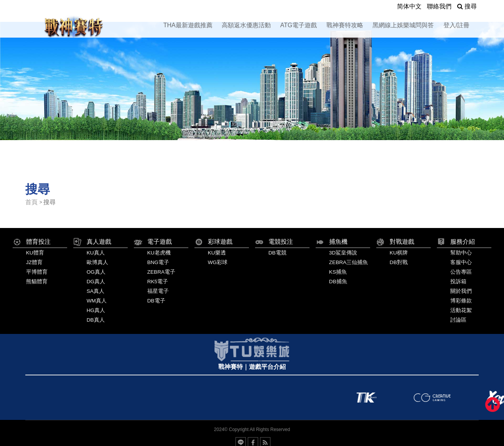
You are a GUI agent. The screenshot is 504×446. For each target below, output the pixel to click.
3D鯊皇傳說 (343, 253)
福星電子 (158, 291)
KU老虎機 (159, 253)
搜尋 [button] (467, 6)
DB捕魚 (338, 282)
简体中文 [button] (409, 6)
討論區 (458, 320)
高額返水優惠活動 (246, 25)
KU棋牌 (399, 253)
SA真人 (96, 291)
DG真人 (96, 282)
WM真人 (97, 301)
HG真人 (96, 310)
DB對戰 (399, 262)
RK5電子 (158, 282)
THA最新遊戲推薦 (188, 25)
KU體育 (35, 253)
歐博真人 (97, 262)
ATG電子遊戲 (299, 25)
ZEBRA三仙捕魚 (348, 262)
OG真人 (96, 272)
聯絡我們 (439, 6)
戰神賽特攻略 (345, 25)
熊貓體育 (37, 282)
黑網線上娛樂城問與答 (403, 25)
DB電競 (278, 253)
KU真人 (96, 253)
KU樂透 (217, 253)
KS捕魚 (338, 272)
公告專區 (461, 272)
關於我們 (461, 291)
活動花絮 (461, 310)
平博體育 (37, 272)
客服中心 (461, 262)
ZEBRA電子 (161, 272)
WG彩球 (218, 262)
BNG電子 (158, 262)
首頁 (31, 202)
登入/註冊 (456, 25)
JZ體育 (34, 262)
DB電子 (156, 301)
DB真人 (96, 320)
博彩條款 (461, 301)
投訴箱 (458, 282)
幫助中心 (461, 253)
